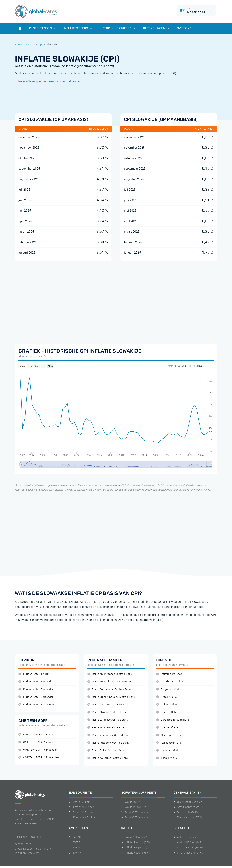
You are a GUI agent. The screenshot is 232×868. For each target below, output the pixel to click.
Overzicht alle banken (188, 802)
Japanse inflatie (168, 750)
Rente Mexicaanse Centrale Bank (109, 735)
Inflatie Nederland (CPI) (137, 853)
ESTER (75, 842)
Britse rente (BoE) (186, 812)
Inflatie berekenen (169, 674)
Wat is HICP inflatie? (187, 842)
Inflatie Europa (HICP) (188, 848)
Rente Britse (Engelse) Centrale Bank (111, 697)
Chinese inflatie (168, 705)
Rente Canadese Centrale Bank (108, 705)
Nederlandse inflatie (170, 735)
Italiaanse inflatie (169, 743)
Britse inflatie (166, 697)
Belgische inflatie (169, 689)
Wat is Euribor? (80, 802)
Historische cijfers (118, 28)
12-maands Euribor (82, 817)
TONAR (75, 853)
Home (18, 45)
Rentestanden (43, 28)
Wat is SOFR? (131, 802)
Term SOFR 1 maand (135, 812)
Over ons (184, 28)
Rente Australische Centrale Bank (109, 682)
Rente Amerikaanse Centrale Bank (110, 674)
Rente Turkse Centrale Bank (106, 750)
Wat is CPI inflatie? (134, 837)
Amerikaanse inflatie (171, 682)
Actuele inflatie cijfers (188, 837)
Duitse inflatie (167, 712)
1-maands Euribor (81, 807)
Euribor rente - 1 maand (35, 682)
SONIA (75, 848)
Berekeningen (156, 28)
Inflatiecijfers (78, 28)
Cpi (41, 45)
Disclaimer (21, 837)
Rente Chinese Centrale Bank (107, 712)
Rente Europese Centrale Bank (107, 720)
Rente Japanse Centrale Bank (107, 728)
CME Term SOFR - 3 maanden (38, 742)
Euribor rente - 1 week (34, 674)
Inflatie (30, 45)
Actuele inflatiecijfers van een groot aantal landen (48, 81)
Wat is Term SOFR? (134, 807)
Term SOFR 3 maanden (136, 817)
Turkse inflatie (167, 758)
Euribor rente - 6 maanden (36, 697)
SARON (75, 837)
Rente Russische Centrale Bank (108, 743)
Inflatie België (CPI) (134, 848)
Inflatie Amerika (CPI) (136, 842)
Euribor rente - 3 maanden (36, 689)
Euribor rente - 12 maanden (37, 705)
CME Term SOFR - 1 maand (37, 735)
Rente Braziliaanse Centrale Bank (109, 689)
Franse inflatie (167, 728)
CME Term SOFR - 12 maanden (39, 757)
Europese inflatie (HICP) (173, 720)
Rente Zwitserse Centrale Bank (108, 758)
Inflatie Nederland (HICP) (190, 853)
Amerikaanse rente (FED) (190, 807)
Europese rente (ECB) (188, 817)
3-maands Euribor (81, 812)
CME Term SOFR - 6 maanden (38, 750)
